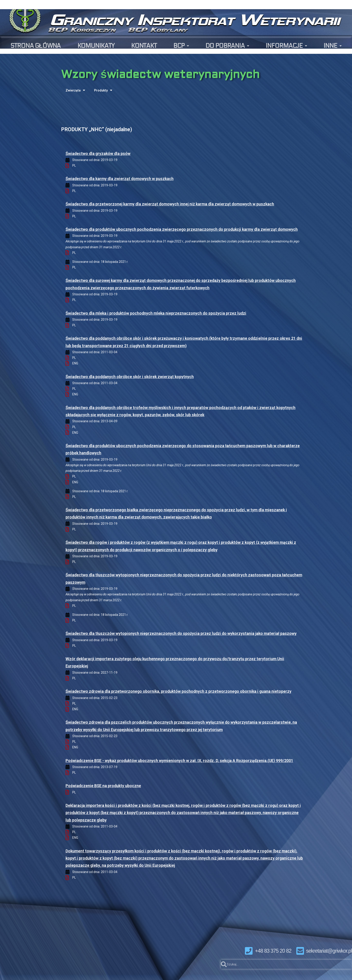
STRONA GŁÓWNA (36, 46)
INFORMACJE (286, 46)
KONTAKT (144, 46)
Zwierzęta (75, 90)
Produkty (103, 90)
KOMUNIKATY (96, 46)
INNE (332, 46)
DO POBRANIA (227, 46)
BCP (181, 46)
